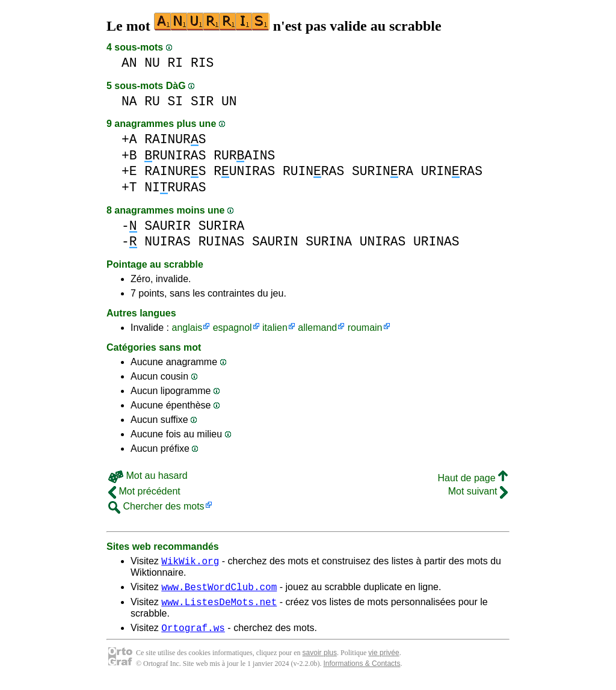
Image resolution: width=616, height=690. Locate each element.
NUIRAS (168, 242)
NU (152, 63)
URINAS (436, 242)
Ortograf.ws (193, 635)
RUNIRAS (175, 156)
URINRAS (452, 171)
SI (176, 101)
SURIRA (222, 226)
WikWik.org (190, 562)
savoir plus (320, 660)
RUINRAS (313, 171)
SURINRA (383, 171)
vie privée (383, 660)
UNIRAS (383, 242)
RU (152, 101)
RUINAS (222, 242)
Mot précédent (144, 491)
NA (129, 101)
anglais (187, 328)
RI (176, 63)
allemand (317, 328)
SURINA (329, 242)
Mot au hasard (148, 476)
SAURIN (275, 242)
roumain (365, 328)
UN (229, 101)
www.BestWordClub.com (219, 590)
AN (129, 63)
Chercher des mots (156, 506)
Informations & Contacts (362, 671)
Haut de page (473, 478)
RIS (202, 63)
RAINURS (175, 139)
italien (275, 328)
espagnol (233, 328)
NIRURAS (175, 187)
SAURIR (168, 226)
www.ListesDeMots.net (219, 607)
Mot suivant (478, 491)
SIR (202, 101)
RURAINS (244, 156)
